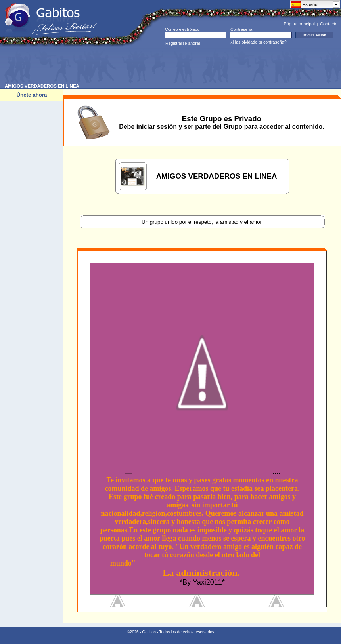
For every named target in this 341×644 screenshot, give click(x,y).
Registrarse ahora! (183, 43)
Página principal (299, 24)
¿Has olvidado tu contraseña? (259, 42)
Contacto (329, 24)
